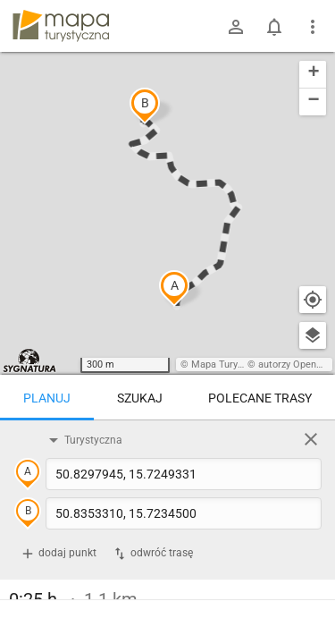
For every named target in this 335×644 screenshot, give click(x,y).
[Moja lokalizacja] (313, 300)
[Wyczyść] (311, 439)
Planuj (47, 398)
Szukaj (140, 398)
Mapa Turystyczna (231, 364)
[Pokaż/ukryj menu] (313, 27)
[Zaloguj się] (236, 27)
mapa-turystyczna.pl (61, 26)
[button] (174, 288)
